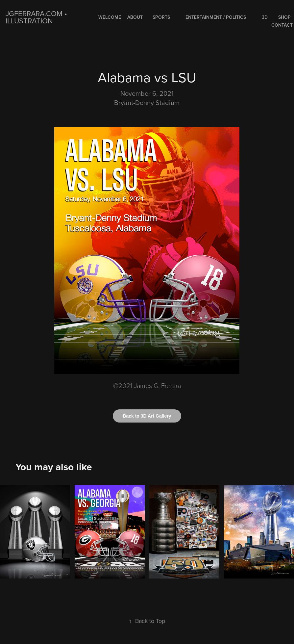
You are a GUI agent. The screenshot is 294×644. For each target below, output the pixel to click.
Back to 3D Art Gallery (147, 416)
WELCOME (110, 17)
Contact (282, 25)
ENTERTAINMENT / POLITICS (216, 17)
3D (265, 17)
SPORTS (161, 17)
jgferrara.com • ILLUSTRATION (37, 17)
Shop (284, 17)
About (135, 17)
